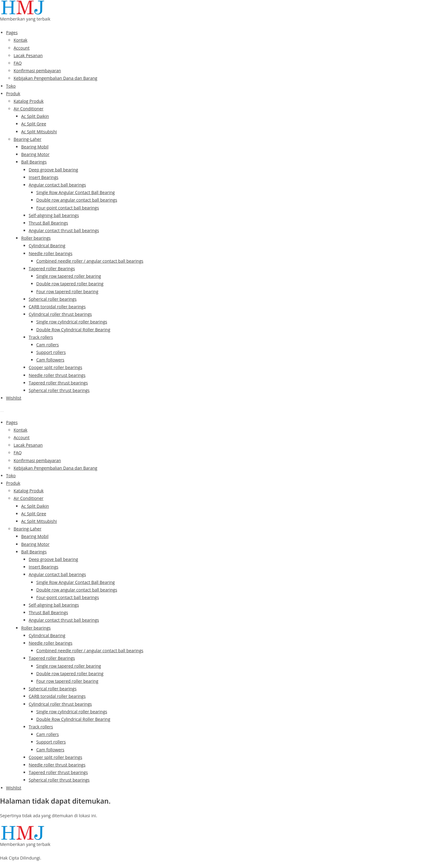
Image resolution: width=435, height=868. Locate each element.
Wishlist (14, 398)
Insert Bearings (43, 177)
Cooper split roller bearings (55, 367)
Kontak (21, 40)
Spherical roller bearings (53, 299)
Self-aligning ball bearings (54, 215)
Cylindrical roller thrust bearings (60, 314)
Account (22, 48)
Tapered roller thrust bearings (58, 383)
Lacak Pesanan (28, 55)
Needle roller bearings (51, 253)
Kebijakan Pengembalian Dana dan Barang (55, 78)
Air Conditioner (29, 109)
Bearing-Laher (27, 139)
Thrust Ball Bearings (48, 223)
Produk (13, 94)
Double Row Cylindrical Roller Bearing (73, 330)
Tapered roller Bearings (52, 269)
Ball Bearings (34, 162)
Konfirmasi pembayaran (37, 71)
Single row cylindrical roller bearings (72, 322)
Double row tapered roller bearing (70, 284)
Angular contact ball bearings (57, 185)
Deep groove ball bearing (53, 170)
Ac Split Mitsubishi (39, 132)
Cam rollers (48, 345)
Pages (12, 32)
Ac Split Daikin (35, 116)
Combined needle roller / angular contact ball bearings (90, 261)
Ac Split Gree (34, 124)
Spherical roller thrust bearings (59, 390)
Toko (11, 86)
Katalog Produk (29, 101)
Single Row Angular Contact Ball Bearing (76, 192)
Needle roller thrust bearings (57, 375)
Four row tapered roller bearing (67, 291)
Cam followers (50, 360)
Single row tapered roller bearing (69, 276)
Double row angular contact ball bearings (77, 200)
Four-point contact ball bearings (68, 208)
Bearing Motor (35, 154)
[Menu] (2, 412)
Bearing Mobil (35, 147)
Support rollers (51, 352)
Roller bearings (36, 238)
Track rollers (41, 337)
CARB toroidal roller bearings (57, 307)
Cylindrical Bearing (47, 246)
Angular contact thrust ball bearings (64, 230)
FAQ (18, 63)
